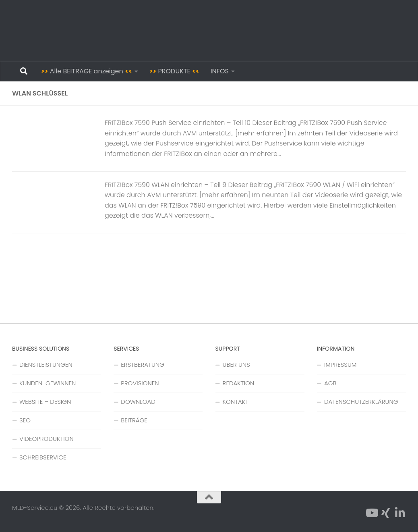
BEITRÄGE (134, 420)
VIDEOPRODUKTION (47, 439)
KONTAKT (236, 402)
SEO (25, 420)
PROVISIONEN (140, 383)
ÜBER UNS (236, 365)
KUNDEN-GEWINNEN (48, 383)
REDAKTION (239, 383)
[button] (18, 514)
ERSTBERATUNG (143, 365)
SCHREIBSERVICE (43, 457)
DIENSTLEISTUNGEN (46, 365)
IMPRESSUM (340, 365)
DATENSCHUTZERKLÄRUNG (361, 402)
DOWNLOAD (138, 402)
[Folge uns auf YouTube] (371, 513)
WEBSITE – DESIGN (45, 402)
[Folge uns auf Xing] (386, 513)
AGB (330, 383)
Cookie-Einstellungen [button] (348, 428)
